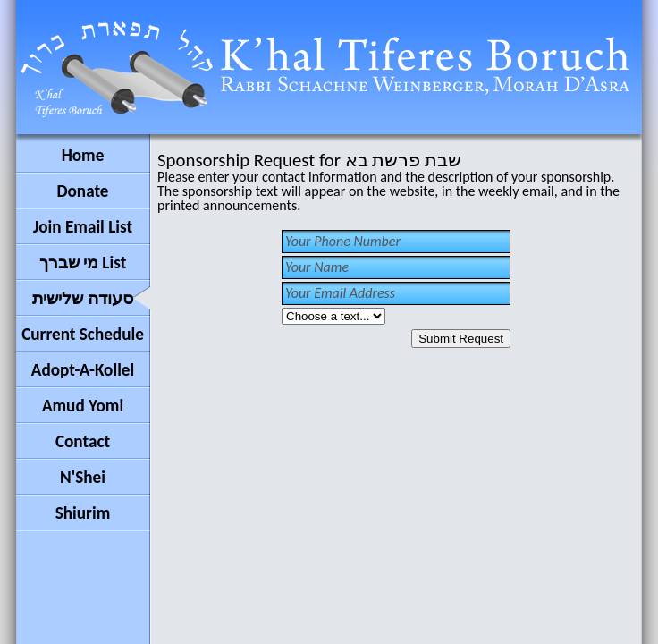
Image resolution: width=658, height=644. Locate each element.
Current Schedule (83, 334)
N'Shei (83, 477)
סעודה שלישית (82, 298)
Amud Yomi (83, 406)
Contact (83, 441)
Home (83, 155)
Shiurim (83, 513)
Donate (82, 191)
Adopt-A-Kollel (83, 370)
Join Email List (83, 227)
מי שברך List (83, 263)
